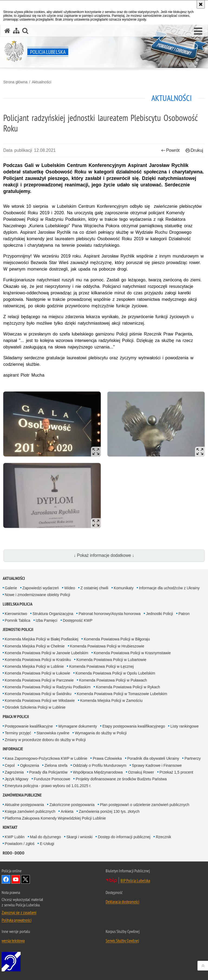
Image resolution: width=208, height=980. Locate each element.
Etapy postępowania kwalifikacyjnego (134, 726)
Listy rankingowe (184, 726)
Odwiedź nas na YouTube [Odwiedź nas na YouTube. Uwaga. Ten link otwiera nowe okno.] (16, 879)
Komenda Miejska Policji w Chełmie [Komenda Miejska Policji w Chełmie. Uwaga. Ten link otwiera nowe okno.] (35, 646)
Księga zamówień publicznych (30, 811)
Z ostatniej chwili (94, 588)
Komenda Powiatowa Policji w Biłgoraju (117, 639)
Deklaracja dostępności (122, 902)
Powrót (170, 150)
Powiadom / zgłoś (20, 844)
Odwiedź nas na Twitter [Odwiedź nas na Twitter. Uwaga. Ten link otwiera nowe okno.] (25, 879)
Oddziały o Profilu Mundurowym (100, 765)
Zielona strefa (56, 765)
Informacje (13, 749)
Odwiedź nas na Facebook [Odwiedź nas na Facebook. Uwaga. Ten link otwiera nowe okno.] (6, 879)
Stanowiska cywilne (53, 733)
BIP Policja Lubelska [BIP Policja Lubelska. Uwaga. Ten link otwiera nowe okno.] (135, 880)
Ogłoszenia (30, 765)
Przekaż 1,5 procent (176, 772)
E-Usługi (47, 844)
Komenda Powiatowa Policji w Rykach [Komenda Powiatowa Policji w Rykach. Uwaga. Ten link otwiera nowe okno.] (128, 687)
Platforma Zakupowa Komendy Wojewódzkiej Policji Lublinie (55, 818)
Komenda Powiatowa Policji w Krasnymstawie (132, 653)
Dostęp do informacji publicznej (124, 837)
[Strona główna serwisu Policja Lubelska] (7, 31)
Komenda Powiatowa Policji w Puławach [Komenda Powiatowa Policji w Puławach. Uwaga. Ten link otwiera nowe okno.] (113, 680)
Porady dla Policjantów (48, 772)
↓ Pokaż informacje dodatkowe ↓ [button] (104, 555)
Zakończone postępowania (72, 805)
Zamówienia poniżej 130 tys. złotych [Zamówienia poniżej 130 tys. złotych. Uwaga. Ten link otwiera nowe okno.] (109, 811)
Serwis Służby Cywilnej (122, 940)
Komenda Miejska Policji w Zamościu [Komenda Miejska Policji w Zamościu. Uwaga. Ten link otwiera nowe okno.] (111, 701)
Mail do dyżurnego (45, 837)
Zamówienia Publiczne (22, 795)
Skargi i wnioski (79, 837)
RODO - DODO (14, 853)
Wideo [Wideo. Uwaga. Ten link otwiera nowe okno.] (70, 588)
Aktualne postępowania (25, 805)
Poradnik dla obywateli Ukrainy (153, 758)
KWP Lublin (15, 837)
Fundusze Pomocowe (52, 779)
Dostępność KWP (78, 620)
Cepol (10, 765)
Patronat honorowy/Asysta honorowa (110, 614)
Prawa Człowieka (107, 758)
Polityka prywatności (17, 920)
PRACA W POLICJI (16, 717)
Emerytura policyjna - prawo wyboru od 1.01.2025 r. (48, 786)
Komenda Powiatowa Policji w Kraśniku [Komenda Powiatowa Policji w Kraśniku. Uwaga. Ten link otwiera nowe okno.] (38, 660)
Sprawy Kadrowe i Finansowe (157, 765)
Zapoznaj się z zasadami (19, 912)
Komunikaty (124, 588)
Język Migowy (17, 779)
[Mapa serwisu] (16, 31)
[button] (198, 31)
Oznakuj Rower (141, 772)
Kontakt (10, 827)
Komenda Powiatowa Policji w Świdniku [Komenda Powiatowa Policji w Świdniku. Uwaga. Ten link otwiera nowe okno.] (38, 694)
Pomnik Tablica (18, 620)
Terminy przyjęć (18, 733)
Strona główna (15, 82)
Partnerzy (193, 758)
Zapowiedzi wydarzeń (41, 588)
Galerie (11, 588)
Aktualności (41, 82)
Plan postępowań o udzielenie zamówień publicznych (145, 805)
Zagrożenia (14, 772)
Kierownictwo (16, 614)
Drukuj (194, 150)
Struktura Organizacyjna (53, 614)
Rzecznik (163, 837)
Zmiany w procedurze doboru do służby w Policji (45, 740)
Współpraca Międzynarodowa (98, 772)
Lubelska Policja (18, 604)
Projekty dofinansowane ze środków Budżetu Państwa (121, 779)
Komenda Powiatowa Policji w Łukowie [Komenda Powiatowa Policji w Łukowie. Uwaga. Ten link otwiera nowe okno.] (38, 673)
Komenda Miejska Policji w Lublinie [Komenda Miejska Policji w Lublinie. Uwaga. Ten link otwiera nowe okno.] (34, 666)
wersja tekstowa (13, 940)
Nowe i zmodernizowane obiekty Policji (38, 595)
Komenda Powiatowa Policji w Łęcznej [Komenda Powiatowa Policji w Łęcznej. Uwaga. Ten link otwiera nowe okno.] (101, 666)
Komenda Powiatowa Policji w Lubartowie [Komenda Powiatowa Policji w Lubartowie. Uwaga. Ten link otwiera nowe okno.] (111, 660)
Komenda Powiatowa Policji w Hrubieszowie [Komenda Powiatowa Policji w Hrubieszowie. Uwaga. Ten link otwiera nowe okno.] (107, 646)
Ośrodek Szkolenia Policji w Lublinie (35, 707)
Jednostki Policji (160, 614)
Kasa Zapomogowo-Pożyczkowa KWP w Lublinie (46, 758)
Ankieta (67, 811)
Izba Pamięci (47, 620)
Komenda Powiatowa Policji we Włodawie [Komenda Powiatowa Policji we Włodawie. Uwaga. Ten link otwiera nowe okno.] (40, 701)
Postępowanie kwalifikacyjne (29, 726)
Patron (184, 614)
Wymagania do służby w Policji (101, 733)
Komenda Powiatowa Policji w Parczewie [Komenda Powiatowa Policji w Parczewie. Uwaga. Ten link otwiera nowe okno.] (39, 680)
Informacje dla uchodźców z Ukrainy (169, 588)
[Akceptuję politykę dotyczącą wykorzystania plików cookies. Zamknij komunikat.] (201, 4)
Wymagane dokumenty (78, 726)
